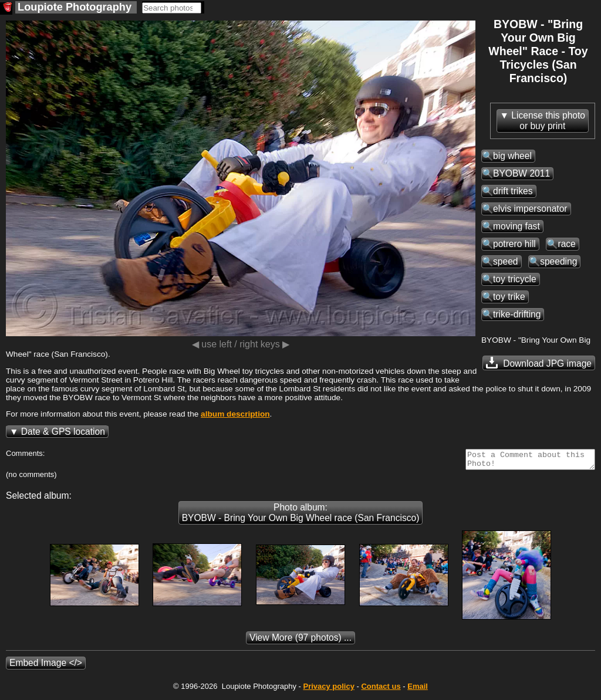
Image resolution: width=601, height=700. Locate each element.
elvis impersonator (530, 209)
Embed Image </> (46, 666)
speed (506, 261)
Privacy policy (328, 690)
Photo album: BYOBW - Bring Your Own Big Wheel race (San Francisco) (301, 516)
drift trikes (513, 191)
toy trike (509, 297)
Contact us (381, 690)
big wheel (512, 156)
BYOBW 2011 (521, 173)
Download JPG (539, 363)
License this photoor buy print (548, 121)
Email (418, 690)
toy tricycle (515, 279)
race (566, 244)
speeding (558, 261)
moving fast (516, 226)
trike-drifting (517, 314)
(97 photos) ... (300, 641)
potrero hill (514, 244)
